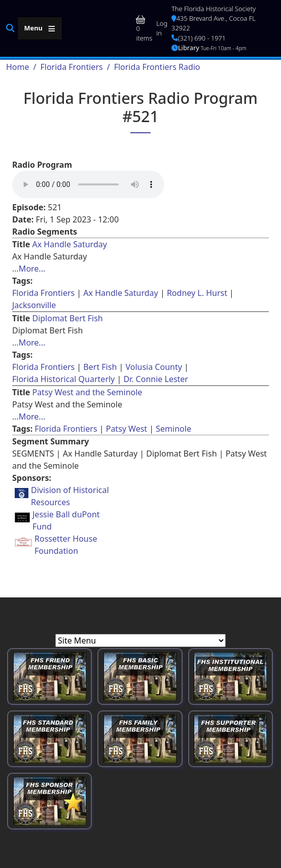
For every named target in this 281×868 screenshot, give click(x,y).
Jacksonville (34, 305)
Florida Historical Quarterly (63, 379)
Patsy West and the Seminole (87, 392)
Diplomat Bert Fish (67, 318)
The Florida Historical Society (214, 9)
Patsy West (127, 429)
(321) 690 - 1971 (199, 38)
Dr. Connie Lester (156, 379)
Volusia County (153, 367)
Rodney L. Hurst (197, 293)
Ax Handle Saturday (69, 244)
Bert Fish (100, 367)
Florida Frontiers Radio (157, 67)
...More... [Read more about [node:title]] (29, 269)
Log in (162, 28)
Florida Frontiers (71, 67)
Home (18, 67)
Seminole (173, 429)
